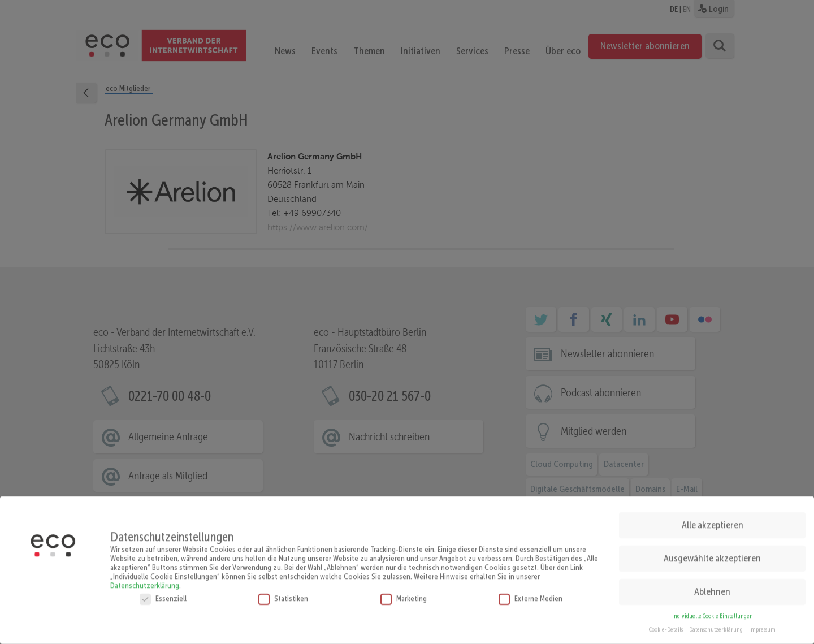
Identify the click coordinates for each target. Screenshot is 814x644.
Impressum (762, 626)
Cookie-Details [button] (666, 626)
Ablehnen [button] (712, 587)
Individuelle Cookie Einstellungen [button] (713, 611)
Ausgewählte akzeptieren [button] (712, 554)
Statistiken (283, 594)
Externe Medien (531, 594)
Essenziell (163, 594)
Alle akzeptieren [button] (713, 520)
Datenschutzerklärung (145, 581)
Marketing (404, 594)
